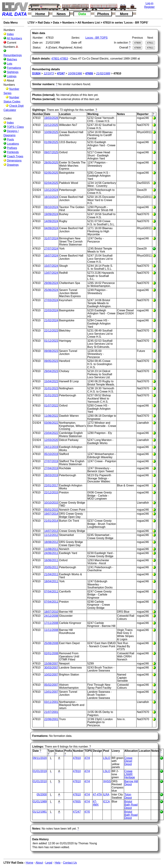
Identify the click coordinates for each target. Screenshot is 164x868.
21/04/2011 (51, 574)
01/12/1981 (40, 812)
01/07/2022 (51, 406)
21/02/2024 (51, 320)
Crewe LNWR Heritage (130, 774)
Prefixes (12, 148)
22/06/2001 (51, 719)
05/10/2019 (51, 454)
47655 (77, 802)
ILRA (106, 795)
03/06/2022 (51, 423)
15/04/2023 (51, 381)
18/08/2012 (51, 542)
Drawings (13, 165)
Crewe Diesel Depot (128, 761)
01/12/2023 (51, 341)
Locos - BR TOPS (96, 38)
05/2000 (42, 795)
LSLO (107, 758)
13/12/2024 (51, 190)
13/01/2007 (51, 692)
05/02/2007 (51, 685)
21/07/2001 (51, 712)
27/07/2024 (51, 249)
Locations (13, 144)
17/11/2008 (51, 623)
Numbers (68, 23)
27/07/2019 (51, 461)
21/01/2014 (51, 521)
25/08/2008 (51, 643)
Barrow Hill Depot (131, 783)
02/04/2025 (51, 183)
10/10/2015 (51, 503)
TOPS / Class (15, 127)
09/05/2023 (51, 361)
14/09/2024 (51, 221)
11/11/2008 (51, 630)
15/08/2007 (51, 664)
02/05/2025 (51, 173)
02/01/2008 (51, 653)
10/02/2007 (51, 675)
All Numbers (14, 38)
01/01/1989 (40, 802)
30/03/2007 (51, 668)
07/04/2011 (51, 592)
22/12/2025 (51, 125)
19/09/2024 (51, 214)
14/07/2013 (51, 531)
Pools (10, 140)
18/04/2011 (51, 581)
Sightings (13, 72)
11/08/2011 (51, 549)
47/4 (87, 758)
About (39, 863)
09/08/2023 (51, 351)
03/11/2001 (51, 702)
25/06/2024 (51, 290)
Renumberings (13, 55)
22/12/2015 (51, 492)
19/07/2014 (51, 514)
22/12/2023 (51, 331)
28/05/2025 (51, 163)
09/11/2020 (40, 758)
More (124, 14)
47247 (77, 812)
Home (40, 14)
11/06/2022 (51, 416)
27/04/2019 (51, 468)
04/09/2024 (51, 228)
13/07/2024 (51, 273)
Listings (12, 76)
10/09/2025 (51, 132)
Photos (103, 14)
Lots (9, 64)
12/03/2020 (51, 440)
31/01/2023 (51, 388)
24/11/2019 (51, 447)
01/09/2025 (51, 142)
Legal (49, 863)
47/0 (87, 812)
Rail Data (44, 23)
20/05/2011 (51, 567)
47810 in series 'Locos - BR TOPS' (126, 23)
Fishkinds (13, 152)
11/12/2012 (51, 535)
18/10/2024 (51, 197)
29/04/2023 (51, 371)
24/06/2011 (51, 553)
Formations (14, 68)
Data (82, 14)
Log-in (149, 3)
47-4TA (97, 795)
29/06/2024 (51, 283)
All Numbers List (89, 23)
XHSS (107, 781)
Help (58, 863)
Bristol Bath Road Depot (131, 805)
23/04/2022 (51, 433)
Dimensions (14, 161)
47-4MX (96, 803)
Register (149, 7)
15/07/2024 (51, 266)
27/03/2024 (51, 300)
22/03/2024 (51, 310)
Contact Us (70, 863)
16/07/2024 (51, 256)
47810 (77, 758)
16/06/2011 (51, 560)
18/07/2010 (51, 612)
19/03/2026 (51, 118)
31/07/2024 (51, 238)
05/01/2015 (51, 510)
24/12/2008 (51, 616)
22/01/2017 (51, 485)
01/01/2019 (40, 771)
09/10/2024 (51, 207)
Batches (12, 59)
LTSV (31, 23)
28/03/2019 (51, 475)
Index (10, 34)
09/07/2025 (51, 152)
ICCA (106, 802)
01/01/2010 (40, 781)
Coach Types (15, 156)
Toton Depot (128, 796)
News (61, 14)
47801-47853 (60, 59)
